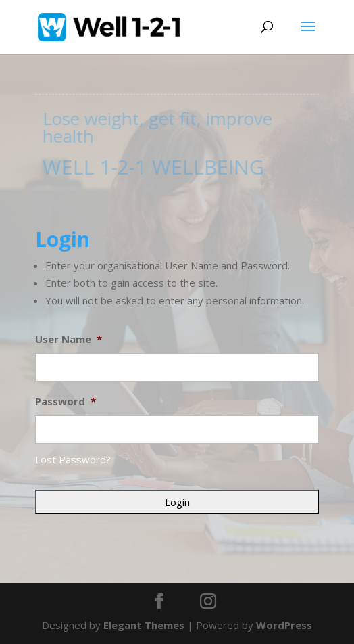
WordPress (284, 625)
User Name (69, 339)
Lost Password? (73, 459)
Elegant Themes (144, 625)
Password (66, 401)
